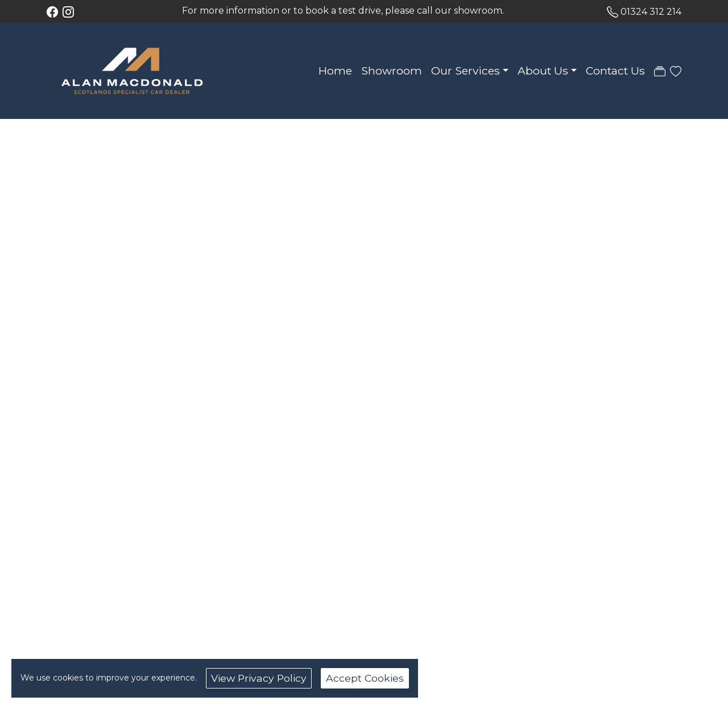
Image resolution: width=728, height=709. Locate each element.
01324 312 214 (651, 12)
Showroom (392, 71)
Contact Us (615, 71)
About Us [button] (543, 71)
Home (335, 71)
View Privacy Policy (259, 678)
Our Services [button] (466, 71)
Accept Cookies (365, 678)
